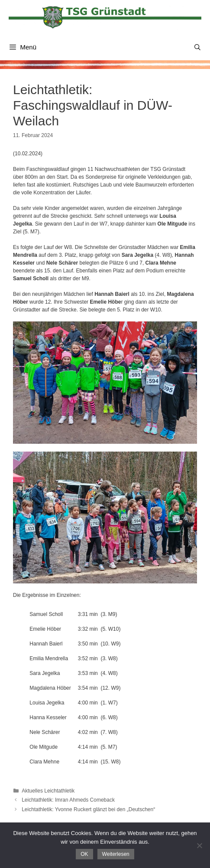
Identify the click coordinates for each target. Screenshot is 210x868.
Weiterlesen (116, 854)
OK (84, 854)
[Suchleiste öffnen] (197, 47)
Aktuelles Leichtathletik (48, 791)
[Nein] (199, 845)
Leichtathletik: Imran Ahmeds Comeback (68, 800)
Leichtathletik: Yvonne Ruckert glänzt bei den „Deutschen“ (88, 809)
